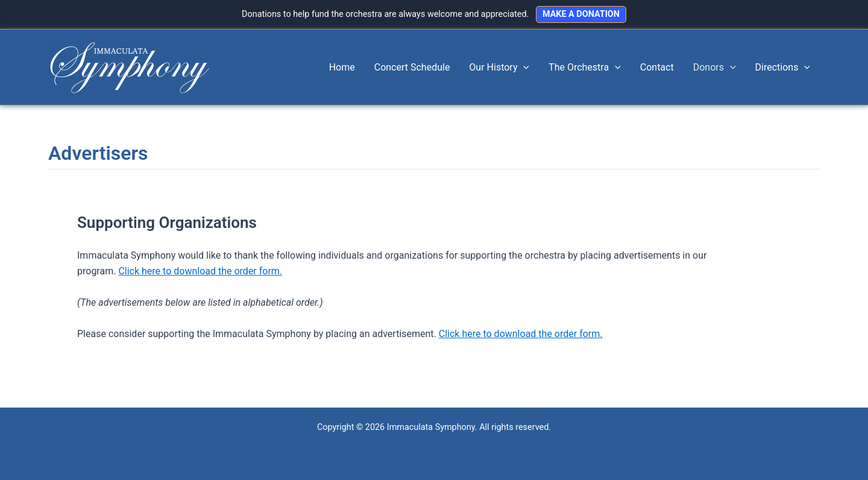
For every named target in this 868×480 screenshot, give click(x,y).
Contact (657, 67)
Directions (783, 68)
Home (342, 67)
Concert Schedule (412, 67)
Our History (499, 68)
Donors (715, 68)
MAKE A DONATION (581, 14)
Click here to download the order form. (200, 271)
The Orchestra (585, 68)
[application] (523, 68)
